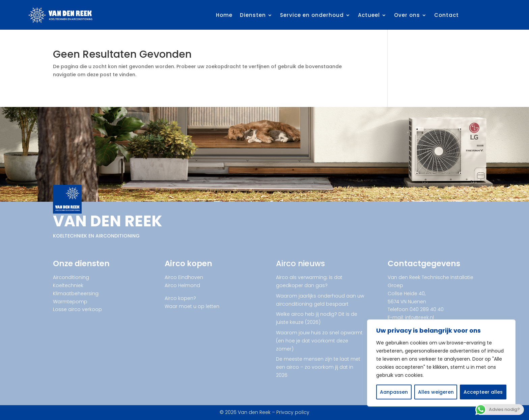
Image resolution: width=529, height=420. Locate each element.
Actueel (369, 15)
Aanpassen (394, 392)
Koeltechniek (68, 285)
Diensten (253, 15)
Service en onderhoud (312, 15)
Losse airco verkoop (77, 309)
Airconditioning (71, 277)
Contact (447, 15)
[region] (441, 363)
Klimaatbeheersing (76, 293)
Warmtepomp (70, 302)
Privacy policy (293, 412)
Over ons (407, 15)
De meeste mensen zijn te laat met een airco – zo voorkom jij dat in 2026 (318, 367)
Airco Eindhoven (184, 277)
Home (224, 15)
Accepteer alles (483, 392)
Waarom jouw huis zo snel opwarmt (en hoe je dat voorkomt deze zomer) (319, 341)
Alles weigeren (436, 392)
